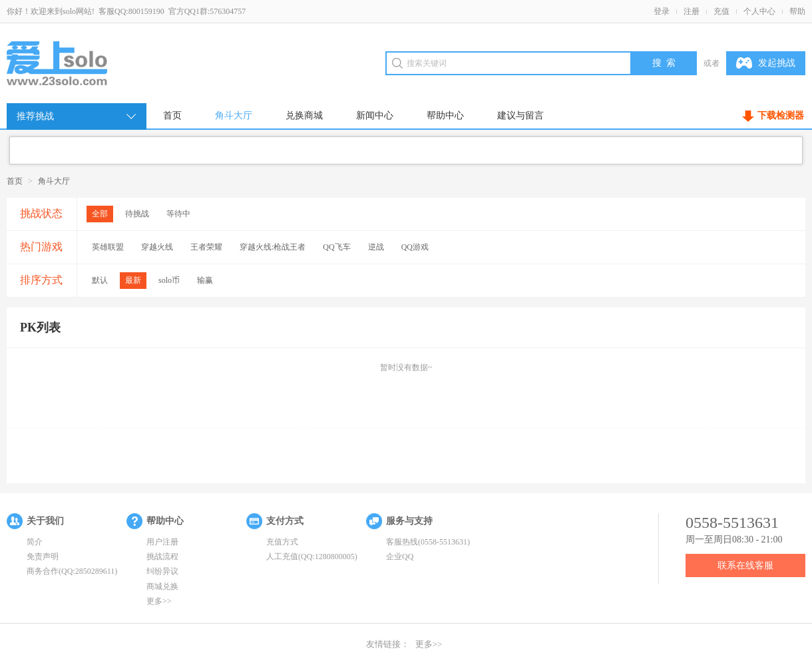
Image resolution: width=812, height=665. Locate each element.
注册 (692, 11)
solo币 (169, 280)
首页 (172, 115)
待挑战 (137, 214)
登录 (662, 11)
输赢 (205, 280)
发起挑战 (766, 63)
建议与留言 (520, 115)
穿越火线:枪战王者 (273, 247)
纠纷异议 (162, 571)
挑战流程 (162, 556)
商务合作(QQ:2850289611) (72, 571)
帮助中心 (445, 115)
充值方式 (282, 542)
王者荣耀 (206, 247)
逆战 (376, 247)
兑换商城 (304, 115)
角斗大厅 (234, 115)
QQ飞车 (336, 247)
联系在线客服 (745, 565)
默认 (100, 280)
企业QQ (400, 556)
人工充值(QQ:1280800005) (312, 556)
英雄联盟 (108, 247)
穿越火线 (157, 247)
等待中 (178, 214)
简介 (35, 542)
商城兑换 (162, 586)
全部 (100, 214)
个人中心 (759, 11)
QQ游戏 (415, 247)
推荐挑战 (77, 116)
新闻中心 (375, 115)
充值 (721, 11)
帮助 (797, 11)
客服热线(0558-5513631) (428, 542)
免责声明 (43, 556)
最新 (133, 280)
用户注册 (162, 542)
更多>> (159, 601)
